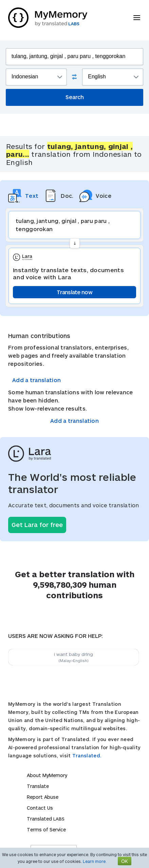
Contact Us (40, 808)
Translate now (74, 292)
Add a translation (36, 380)
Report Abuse (43, 797)
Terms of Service (46, 829)
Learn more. (95, 861)
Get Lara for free (37, 525)
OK (125, 861)
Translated (46, 819)
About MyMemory (47, 775)
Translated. (87, 756)
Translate (38, 786)
